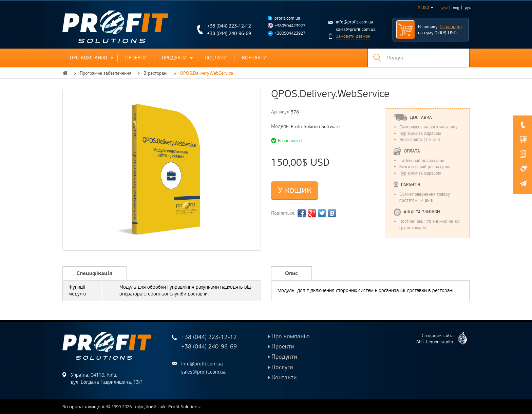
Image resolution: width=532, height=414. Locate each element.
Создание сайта (444, 338)
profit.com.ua (287, 18)
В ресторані (156, 73)
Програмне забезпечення (106, 73)
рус (468, 7)
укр (444, 7)
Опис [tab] (291, 273)
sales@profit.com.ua (356, 30)
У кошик (294, 190)
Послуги (216, 58)
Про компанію (89, 58)
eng (456, 7)
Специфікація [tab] (94, 273)
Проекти (136, 58)
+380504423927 (290, 26)
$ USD (426, 7)
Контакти (254, 58)
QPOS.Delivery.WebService (206, 73)
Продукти (174, 58)
